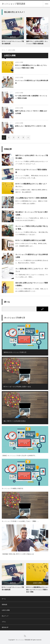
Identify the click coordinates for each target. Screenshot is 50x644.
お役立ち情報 (11, 50)
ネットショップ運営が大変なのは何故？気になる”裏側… (32, 228)
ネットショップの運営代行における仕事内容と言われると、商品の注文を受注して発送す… (32, 262)
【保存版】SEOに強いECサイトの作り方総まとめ (18, 554)
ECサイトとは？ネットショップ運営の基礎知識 (13, 43)
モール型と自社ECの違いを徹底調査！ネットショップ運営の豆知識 (31, 97)
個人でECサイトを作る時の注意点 (15, 421)
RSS (25, 636)
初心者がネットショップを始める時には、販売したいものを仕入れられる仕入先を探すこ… (32, 219)
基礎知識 (13, 37)
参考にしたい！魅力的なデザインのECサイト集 (30, 126)
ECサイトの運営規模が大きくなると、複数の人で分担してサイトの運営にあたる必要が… (31, 202)
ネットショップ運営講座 (23, 640)
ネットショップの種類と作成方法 (12, 488)
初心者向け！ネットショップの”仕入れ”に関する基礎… (32, 213)
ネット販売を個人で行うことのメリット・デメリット (32, 270)
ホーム (4, 599)
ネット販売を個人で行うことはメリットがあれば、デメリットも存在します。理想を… (32, 276)
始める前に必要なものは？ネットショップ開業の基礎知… (32, 284)
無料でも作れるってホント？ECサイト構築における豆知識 (31, 112)
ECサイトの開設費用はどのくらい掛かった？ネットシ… (31, 185)
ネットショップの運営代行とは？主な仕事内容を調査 (32, 82)
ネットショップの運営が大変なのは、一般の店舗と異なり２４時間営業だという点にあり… (32, 233)
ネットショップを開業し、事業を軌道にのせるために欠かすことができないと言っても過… (32, 177)
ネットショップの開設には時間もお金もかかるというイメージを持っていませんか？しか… (32, 163)
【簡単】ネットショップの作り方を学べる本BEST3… (19, 456)
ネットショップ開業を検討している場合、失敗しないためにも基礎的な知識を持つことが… (32, 290)
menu (47, 4)
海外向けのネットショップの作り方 (15, 352)
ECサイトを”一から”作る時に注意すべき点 (17, 387)
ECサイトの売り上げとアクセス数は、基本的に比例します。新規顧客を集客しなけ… (31, 245)
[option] (13, 31)
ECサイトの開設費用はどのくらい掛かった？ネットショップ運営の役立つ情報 (31, 67)
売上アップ (5, 616)
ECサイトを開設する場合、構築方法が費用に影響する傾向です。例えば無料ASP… (31, 191)
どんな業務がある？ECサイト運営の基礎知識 (31, 198)
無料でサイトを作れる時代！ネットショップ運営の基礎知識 (37, 43)
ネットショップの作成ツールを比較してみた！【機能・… (20, 521)
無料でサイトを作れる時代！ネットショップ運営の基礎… (32, 157)
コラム (4, 622)
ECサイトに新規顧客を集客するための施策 (30, 240)
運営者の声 (5, 627)
